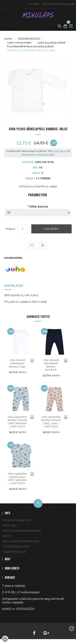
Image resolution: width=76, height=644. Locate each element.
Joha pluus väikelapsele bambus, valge (31, 50)
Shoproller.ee (9, 616)
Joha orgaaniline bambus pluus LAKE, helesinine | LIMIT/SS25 (17, 478)
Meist (6, 536)
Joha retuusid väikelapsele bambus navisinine (51, 365)
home (8, 39)
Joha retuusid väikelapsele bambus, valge (17, 363)
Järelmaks (9, 525)
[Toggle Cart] (65, 26)
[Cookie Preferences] (5, 639)
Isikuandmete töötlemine (21, 541)
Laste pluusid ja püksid (51, 43)
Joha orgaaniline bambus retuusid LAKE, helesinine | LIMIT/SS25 (17, 421)
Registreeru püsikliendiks (59, 4)
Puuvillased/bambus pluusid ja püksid (30, 46)
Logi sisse (33, 4)
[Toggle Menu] (71, 26)
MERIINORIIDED (29, 39)
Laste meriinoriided (19, 43)
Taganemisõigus (14, 552)
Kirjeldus (14, 286)
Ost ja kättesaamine (16, 520)
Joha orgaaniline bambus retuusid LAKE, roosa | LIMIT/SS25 (51, 421)
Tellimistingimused (16, 546)
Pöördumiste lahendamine (22, 531)
